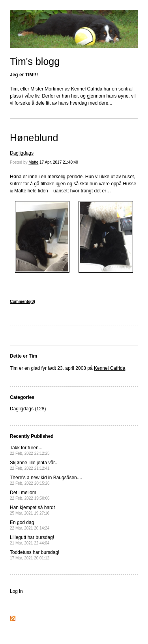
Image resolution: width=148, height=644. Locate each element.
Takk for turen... (30, 450)
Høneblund (34, 138)
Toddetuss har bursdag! (35, 555)
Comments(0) (22, 302)
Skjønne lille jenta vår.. (34, 465)
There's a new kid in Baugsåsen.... (46, 480)
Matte (33, 162)
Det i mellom (30, 495)
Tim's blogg (35, 61)
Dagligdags (22, 153)
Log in (16, 591)
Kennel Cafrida (110, 368)
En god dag (30, 525)
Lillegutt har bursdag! (32, 540)
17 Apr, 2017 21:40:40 (59, 162)
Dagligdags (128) (28, 409)
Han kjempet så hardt (32, 510)
